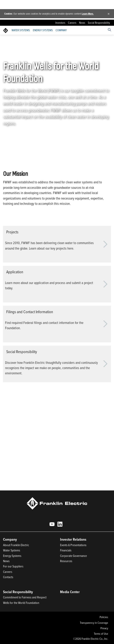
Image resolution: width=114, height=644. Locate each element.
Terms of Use (101, 634)
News (82, 23)
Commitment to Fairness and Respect (25, 597)
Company (27, 40)
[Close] (109, 14)
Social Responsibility (99, 23)
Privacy (104, 628)
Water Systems (21, 30)
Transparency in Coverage (94, 623)
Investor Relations (73, 539)
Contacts (8, 577)
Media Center (70, 592)
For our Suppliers (13, 566)
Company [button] (61, 30)
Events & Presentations (73, 545)
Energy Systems (43, 30)
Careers (72, 23)
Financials (66, 550)
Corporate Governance (73, 556)
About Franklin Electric (16, 545)
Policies (104, 617)
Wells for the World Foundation (21, 603)
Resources (66, 561)
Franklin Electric (11, 40)
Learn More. (88, 14)
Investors (60, 23)
